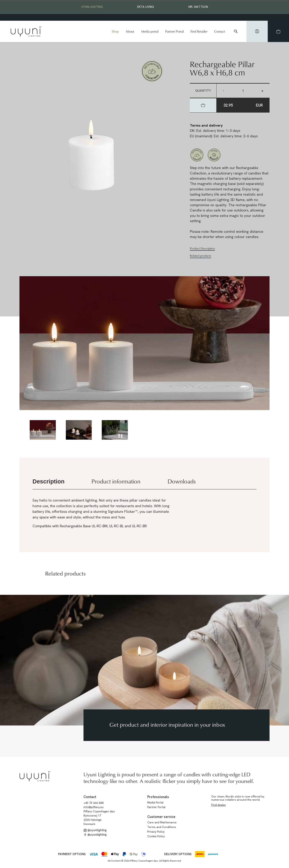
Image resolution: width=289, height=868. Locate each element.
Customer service (161, 817)
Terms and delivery (206, 125)
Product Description (202, 248)
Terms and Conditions (162, 827)
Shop (115, 31)
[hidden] (257, 31)
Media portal (150, 31)
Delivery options (178, 854)
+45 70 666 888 (94, 803)
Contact (220, 31)
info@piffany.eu (94, 807)
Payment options (72, 854)
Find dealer (219, 805)
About (130, 31)
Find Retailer (199, 31)
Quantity (203, 91)
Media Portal (155, 802)
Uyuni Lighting (92, 7)
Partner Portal (174, 31)
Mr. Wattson (198, 7)
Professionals (158, 797)
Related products (200, 256)
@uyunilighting (95, 830)
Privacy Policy (156, 832)
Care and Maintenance (162, 822)
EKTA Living (146, 7)
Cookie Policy (156, 836)
